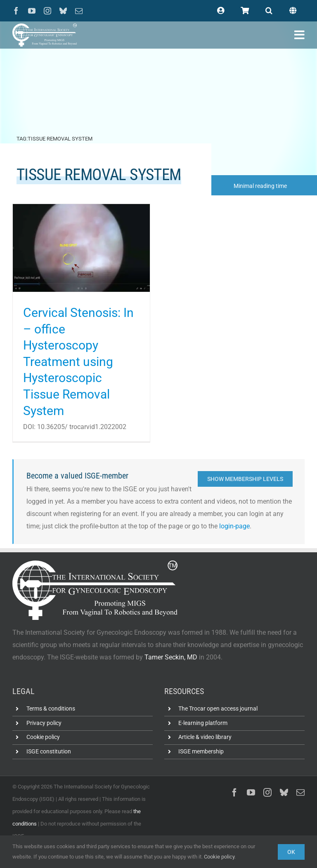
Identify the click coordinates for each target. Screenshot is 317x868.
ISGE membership (201, 751)
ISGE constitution (49, 751)
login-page (234, 526)
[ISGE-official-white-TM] (45, 27)
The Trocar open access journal (218, 708)
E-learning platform (203, 723)
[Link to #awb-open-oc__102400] (299, 35)
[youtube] (32, 11)
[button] (269, 11)
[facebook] (16, 11)
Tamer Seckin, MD (171, 657)
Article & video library (205, 737)
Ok (291, 852)
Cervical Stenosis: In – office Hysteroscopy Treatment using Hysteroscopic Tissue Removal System (78, 361)
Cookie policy (43, 737)
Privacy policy (44, 723)
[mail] (79, 11)
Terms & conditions (51, 708)
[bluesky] (63, 11)
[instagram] (47, 11)
